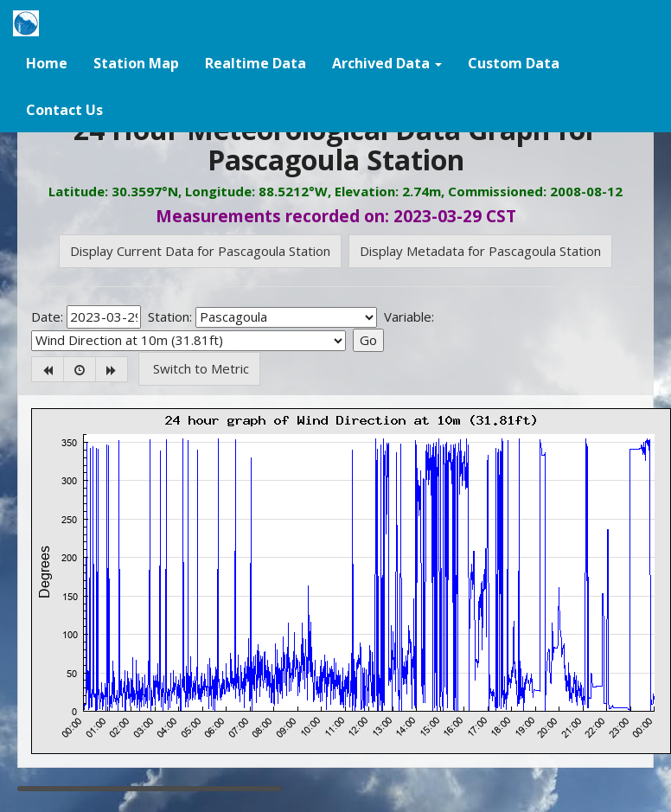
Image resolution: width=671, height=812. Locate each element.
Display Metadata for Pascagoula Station (480, 251)
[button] (387, 62)
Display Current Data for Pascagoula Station (200, 251)
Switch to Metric (199, 368)
